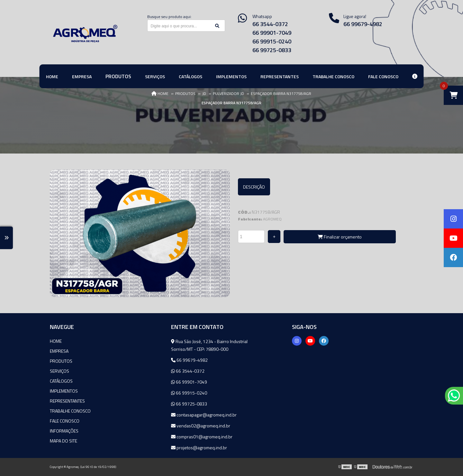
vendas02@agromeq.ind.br (201, 426)
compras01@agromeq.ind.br (202, 437)
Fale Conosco (65, 421)
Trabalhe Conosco (70, 411)
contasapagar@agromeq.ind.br (204, 415)
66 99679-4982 (363, 24)
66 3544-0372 (270, 24)
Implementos (64, 391)
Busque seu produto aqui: (169, 17)
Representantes (67, 401)
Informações (64, 431)
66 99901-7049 (272, 33)
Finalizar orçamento (340, 237)
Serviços (59, 371)
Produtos (61, 361)
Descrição (254, 187)
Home (56, 341)
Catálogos (61, 381)
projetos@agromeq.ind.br (199, 448)
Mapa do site (64, 441)
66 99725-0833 (272, 50)
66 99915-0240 (272, 41)
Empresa (59, 351)
